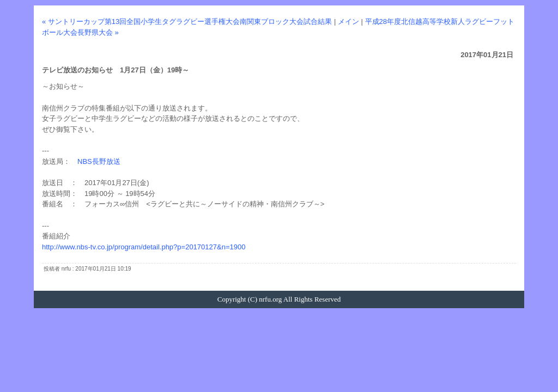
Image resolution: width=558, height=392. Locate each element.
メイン (348, 22)
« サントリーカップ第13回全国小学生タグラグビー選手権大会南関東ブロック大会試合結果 (187, 22)
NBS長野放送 (99, 161)
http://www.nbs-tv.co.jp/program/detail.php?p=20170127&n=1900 (144, 247)
